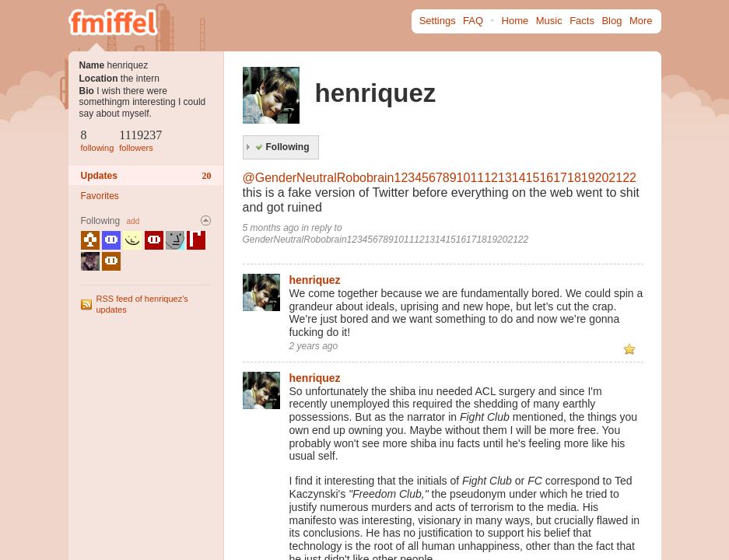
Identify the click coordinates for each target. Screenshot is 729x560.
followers (136, 148)
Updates (146, 176)
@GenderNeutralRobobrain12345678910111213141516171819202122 (440, 178)
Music (549, 21)
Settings (438, 21)
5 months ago (271, 228)
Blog (612, 21)
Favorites (100, 196)
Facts (582, 21)
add (133, 221)
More (641, 21)
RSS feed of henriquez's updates (142, 304)
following (98, 148)
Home (515, 21)
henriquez (315, 280)
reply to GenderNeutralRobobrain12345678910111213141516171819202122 (386, 233)
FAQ (473, 21)
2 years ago (314, 346)
